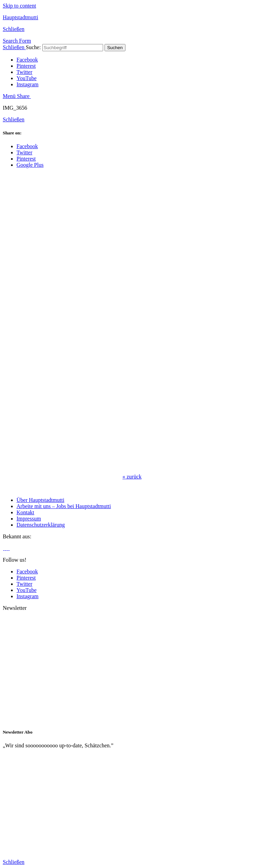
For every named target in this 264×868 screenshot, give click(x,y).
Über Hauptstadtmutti (40, 500)
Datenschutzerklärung (41, 525)
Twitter (24, 72)
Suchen (115, 48)
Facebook (27, 60)
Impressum (29, 519)
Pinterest (26, 66)
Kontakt (25, 512)
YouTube (26, 78)
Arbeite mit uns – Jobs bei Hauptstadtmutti (64, 506)
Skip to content (19, 6)
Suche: (33, 47)
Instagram (27, 84)
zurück (132, 477)
